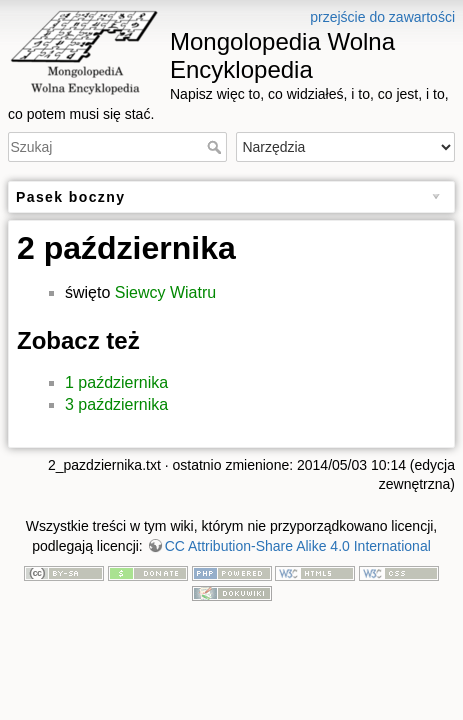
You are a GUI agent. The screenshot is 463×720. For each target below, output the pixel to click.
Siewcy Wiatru (165, 292)
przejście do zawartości (382, 17)
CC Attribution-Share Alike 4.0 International (298, 546)
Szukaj (216, 147)
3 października (116, 404)
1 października (116, 382)
